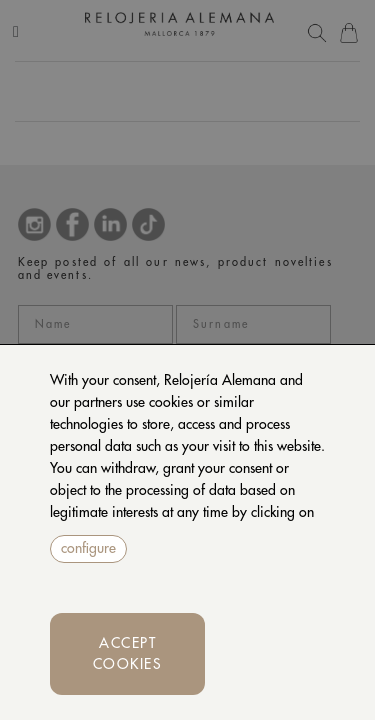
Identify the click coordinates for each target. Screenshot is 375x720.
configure (88, 548)
